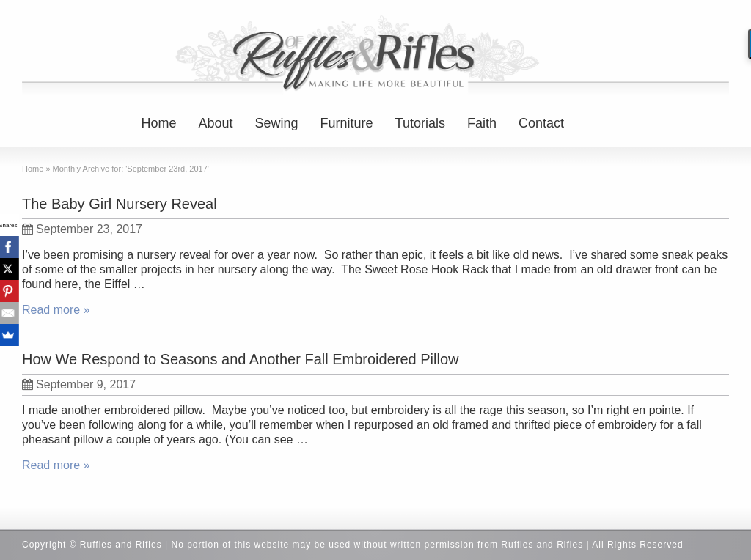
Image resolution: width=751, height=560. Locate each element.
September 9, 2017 (79, 384)
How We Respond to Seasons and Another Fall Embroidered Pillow (241, 359)
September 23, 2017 (82, 229)
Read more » (56, 310)
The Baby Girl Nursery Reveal (120, 204)
